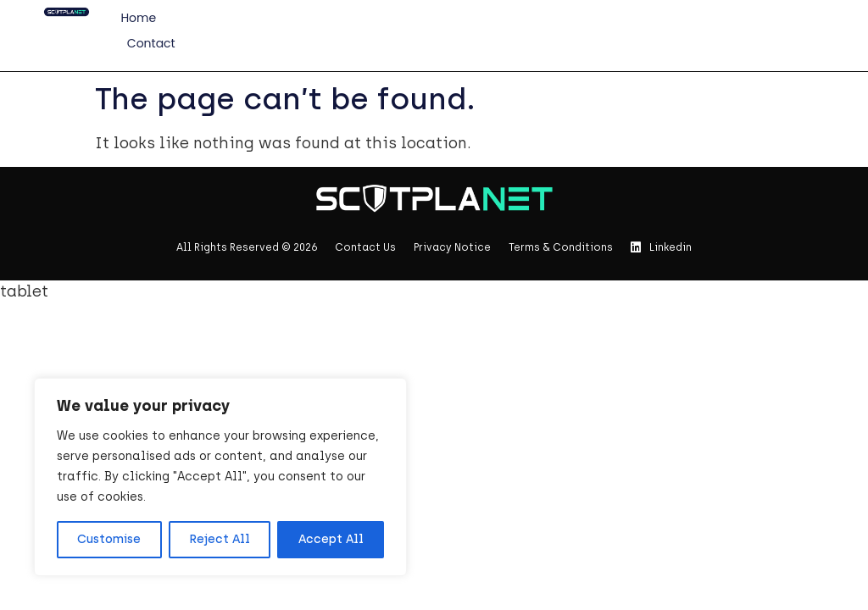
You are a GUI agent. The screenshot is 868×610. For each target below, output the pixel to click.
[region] (220, 477)
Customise (109, 539)
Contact (151, 43)
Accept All (331, 539)
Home (138, 18)
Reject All (220, 539)
